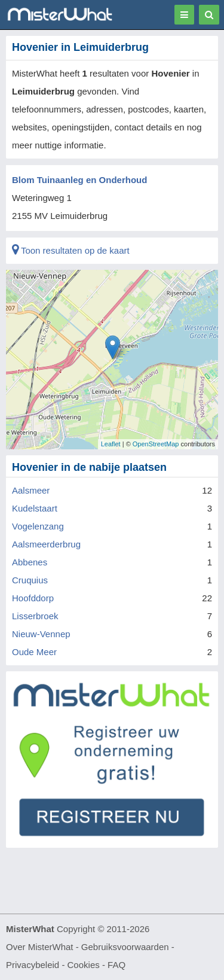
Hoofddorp (33, 598)
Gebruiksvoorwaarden (125, 947)
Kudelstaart (35, 508)
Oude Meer (34, 652)
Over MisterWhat (40, 947)
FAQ (116, 965)
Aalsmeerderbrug (46, 544)
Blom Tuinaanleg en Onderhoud (79, 180)
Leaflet (111, 444)
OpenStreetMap (156, 444)
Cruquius (30, 580)
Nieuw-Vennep (41, 634)
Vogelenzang (38, 526)
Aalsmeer (31, 490)
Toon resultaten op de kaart (71, 250)
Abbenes (30, 562)
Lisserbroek (35, 616)
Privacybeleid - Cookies (53, 965)
